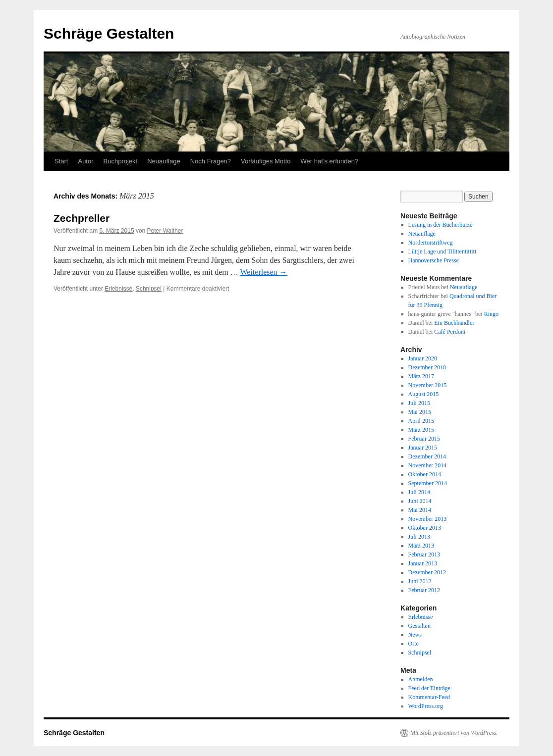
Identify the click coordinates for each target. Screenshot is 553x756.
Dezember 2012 (427, 572)
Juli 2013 (419, 537)
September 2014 (428, 483)
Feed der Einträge (429, 688)
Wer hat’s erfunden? (330, 161)
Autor (85, 161)
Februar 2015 (424, 439)
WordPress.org (426, 706)
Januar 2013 (423, 563)
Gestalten (419, 626)
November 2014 (428, 465)
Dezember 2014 (427, 456)
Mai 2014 (420, 510)
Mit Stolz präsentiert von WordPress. (454, 733)
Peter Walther (165, 231)
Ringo (491, 314)
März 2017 (421, 376)
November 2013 (428, 519)
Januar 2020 (423, 358)
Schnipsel (149, 289)
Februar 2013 (424, 554)
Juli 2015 (419, 403)
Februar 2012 (424, 590)
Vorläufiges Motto (266, 161)
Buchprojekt (121, 161)
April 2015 (421, 421)
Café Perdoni (450, 332)
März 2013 (421, 546)
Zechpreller (82, 218)
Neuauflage (164, 161)
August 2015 (424, 394)
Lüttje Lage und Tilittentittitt (442, 252)
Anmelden (421, 679)
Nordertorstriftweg (431, 243)
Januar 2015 (423, 448)
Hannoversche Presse (434, 260)
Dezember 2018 (427, 367)
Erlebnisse (118, 289)
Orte (414, 644)
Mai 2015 (420, 412)
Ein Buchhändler (454, 323)
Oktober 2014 (425, 474)
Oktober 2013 (425, 528)
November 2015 (428, 385)
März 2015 (421, 430)
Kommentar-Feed (429, 697)
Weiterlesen (264, 272)
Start (61, 161)
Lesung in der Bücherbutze (441, 225)
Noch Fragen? (211, 161)
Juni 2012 (420, 581)
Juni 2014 (420, 501)
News (415, 635)
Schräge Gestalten (109, 33)
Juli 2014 (419, 492)
